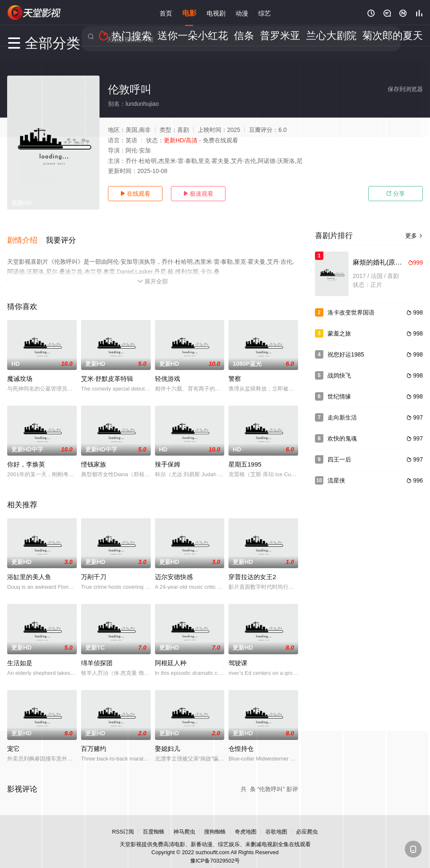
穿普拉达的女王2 (252, 568)
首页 (166, 12)
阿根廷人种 (171, 653)
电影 (189, 12)
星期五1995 (245, 455)
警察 (235, 369)
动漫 (242, 12)
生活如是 (20, 653)
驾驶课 (238, 653)
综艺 (265, 12)
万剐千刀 (94, 568)
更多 (414, 236)
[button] (26, 235)
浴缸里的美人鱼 (29, 568)
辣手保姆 (168, 455)
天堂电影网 (34, 13)
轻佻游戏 (168, 369)
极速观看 (198, 194)
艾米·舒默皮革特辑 (107, 369)
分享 (396, 194)
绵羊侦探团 (97, 653)
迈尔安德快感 (174, 568)
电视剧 (216, 12)
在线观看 (135, 194)
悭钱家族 (94, 455)
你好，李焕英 (26, 455)
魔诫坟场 (20, 369)
